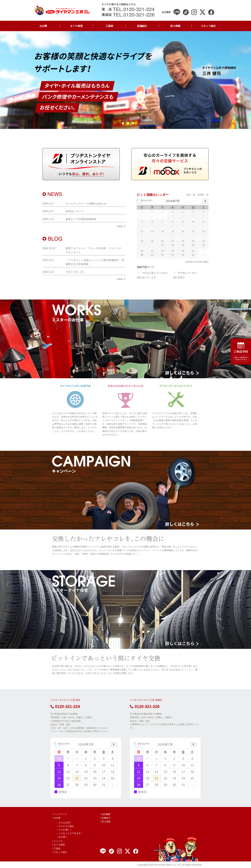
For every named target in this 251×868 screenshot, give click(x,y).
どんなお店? (65, 822)
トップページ (60, 814)
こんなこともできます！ (71, 833)
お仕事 (43, 26)
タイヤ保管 (76, 26)
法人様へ (63, 837)
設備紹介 (142, 26)
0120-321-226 (145, 707)
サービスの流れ (66, 826)
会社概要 (106, 814)
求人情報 (175, 26)
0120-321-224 (65, 707)
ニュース (58, 841)
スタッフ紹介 (208, 26)
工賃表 (109, 26)
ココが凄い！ (65, 830)
